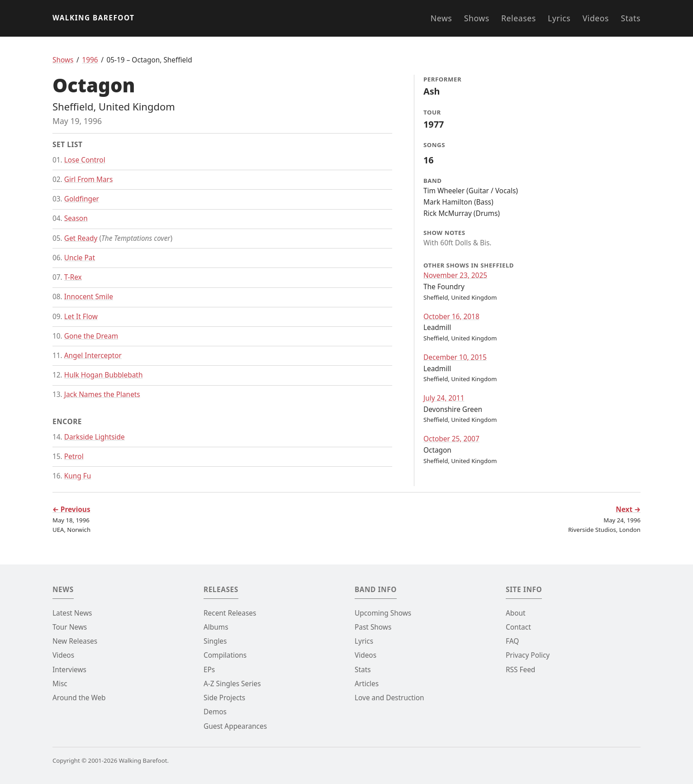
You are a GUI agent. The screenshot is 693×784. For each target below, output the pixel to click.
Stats (631, 18)
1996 (90, 60)
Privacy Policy (528, 655)
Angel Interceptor (93, 356)
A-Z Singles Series (232, 684)
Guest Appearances (235, 726)
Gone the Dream (91, 336)
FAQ (512, 641)
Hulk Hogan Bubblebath (104, 375)
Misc (60, 684)
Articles (367, 684)
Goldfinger (82, 199)
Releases (519, 18)
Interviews (69, 670)
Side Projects (224, 698)
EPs (209, 670)
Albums (216, 627)
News (441, 18)
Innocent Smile (89, 297)
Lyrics (559, 18)
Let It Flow (81, 317)
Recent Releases (230, 613)
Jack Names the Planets (102, 394)
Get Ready (81, 238)
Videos (596, 18)
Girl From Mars (89, 179)
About (516, 613)
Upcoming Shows (383, 613)
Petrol (74, 457)
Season (76, 218)
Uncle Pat (80, 258)
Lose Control (85, 160)
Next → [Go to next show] (628, 509)
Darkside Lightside (95, 437)
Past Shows (373, 627)
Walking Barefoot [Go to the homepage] (93, 18)
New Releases (75, 641)
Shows (477, 18)
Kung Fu (78, 476)
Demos (215, 712)
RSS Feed (520, 670)
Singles (215, 641)
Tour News (70, 627)
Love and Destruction (389, 698)
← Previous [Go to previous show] (71, 509)
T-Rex (73, 277)
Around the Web (79, 698)
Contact (518, 627)
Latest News (72, 613)
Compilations (225, 655)
